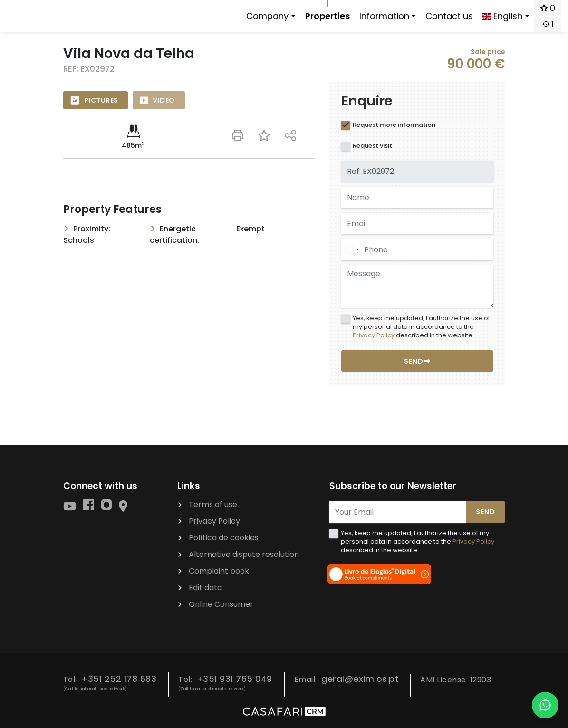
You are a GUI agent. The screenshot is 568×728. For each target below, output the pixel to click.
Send (486, 512)
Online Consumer (221, 604)
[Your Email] (398, 512)
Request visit (372, 146)
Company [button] (267, 16)
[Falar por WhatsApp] (545, 705)
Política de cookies (224, 538)
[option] (189, 81)
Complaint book (219, 571)
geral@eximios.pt (360, 679)
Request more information (394, 125)
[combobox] (352, 250)
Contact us (449, 16)
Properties (327, 16)
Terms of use (213, 504)
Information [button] (384, 16)
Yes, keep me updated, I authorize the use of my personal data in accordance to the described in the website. (421, 327)
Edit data (205, 588)
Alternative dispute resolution (244, 554)
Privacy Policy (374, 335)
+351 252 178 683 (119, 679)
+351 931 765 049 (235, 679)
